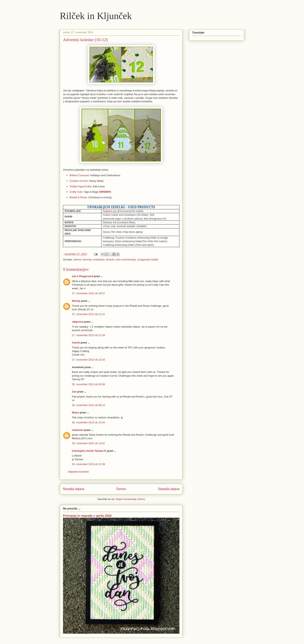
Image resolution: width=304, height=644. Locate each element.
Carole (76, 343)
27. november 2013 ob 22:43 (88, 360)
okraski (110, 260)
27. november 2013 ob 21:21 (88, 314)
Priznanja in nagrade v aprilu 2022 (87, 516)
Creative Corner (79, 181)
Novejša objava (74, 489)
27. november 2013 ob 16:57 (88, 293)
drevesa (87, 260)
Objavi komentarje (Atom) (130, 499)
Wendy (76, 301)
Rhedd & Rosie (78, 197)
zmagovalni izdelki (148, 260)
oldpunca (78, 322)
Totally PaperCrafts (80, 186)
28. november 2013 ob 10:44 (88, 422)
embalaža (99, 260)
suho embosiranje (126, 260)
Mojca (76, 412)
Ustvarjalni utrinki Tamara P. (89, 451)
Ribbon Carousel (79, 175)
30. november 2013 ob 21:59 (88, 464)
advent (77, 260)
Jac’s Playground (83, 276)
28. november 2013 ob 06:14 (88, 405)
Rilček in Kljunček (96, 16)
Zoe (74, 392)
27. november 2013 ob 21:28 (88, 335)
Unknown (78, 430)
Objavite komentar (78, 472)
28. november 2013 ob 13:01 (88, 443)
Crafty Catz (76, 192)
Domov (121, 489)
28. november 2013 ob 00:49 (88, 384)
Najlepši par (110, 211)
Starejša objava (169, 489)
